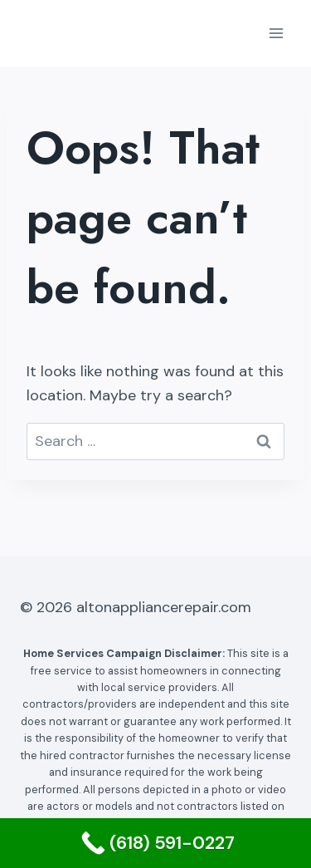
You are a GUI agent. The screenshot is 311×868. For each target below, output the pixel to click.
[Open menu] (276, 33)
